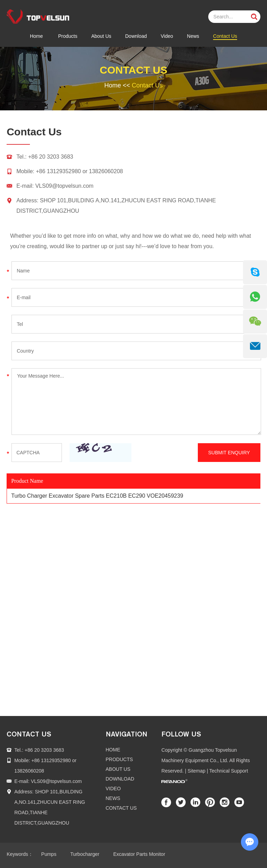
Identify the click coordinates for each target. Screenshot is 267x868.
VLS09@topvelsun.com (64, 186)
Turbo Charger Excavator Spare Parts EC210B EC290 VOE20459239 (97, 496)
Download (136, 36)
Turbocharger (85, 854)
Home (36, 36)
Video (167, 36)
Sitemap (197, 771)
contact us (29, 734)
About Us (101, 36)
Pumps (49, 854)
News (193, 36)
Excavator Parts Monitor (139, 854)
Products (68, 36)
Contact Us (225, 36)
